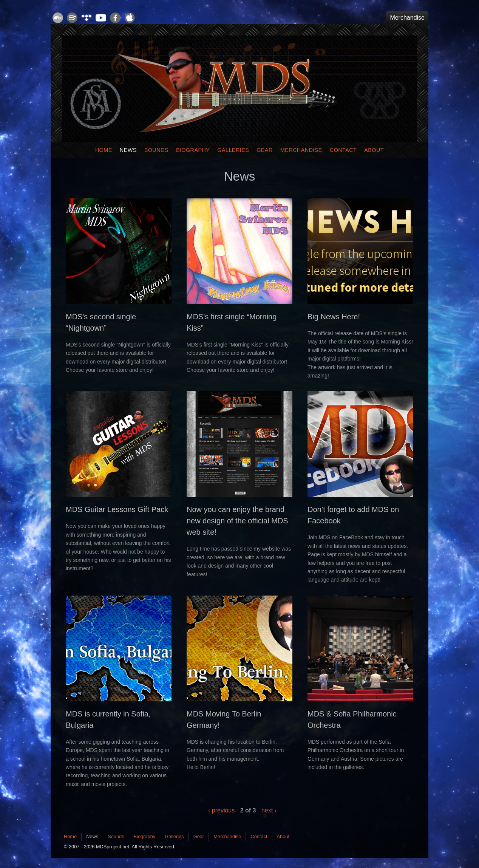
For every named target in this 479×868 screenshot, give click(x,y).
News (128, 150)
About (374, 150)
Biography (193, 150)
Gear (265, 150)
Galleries (233, 150)
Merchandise (407, 18)
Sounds (156, 150)
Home (104, 150)
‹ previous (221, 810)
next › (269, 810)
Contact (343, 150)
